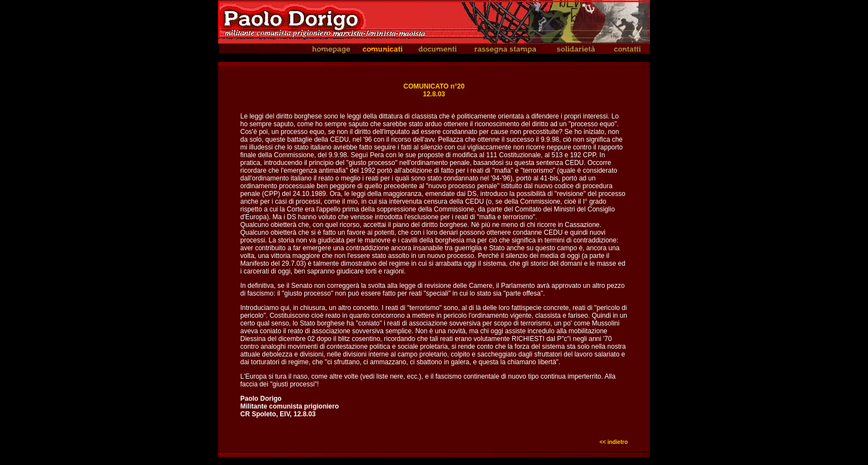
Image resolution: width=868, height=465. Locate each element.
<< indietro (614, 442)
